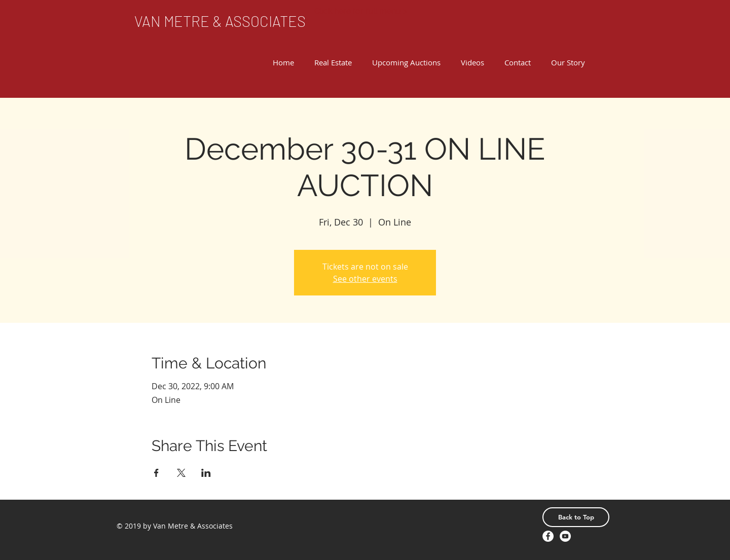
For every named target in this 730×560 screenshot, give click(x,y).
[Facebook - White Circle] (548, 536)
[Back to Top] (576, 517)
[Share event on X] (181, 473)
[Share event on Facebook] (156, 473)
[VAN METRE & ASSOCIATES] (220, 21)
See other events (365, 279)
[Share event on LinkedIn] (206, 473)
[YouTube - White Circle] (565, 536)
